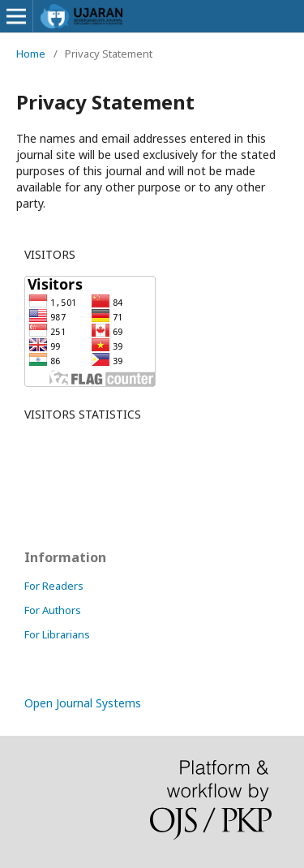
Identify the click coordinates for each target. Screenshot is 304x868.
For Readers (54, 586)
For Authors (53, 610)
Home (31, 54)
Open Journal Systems (83, 703)
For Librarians (57, 634)
